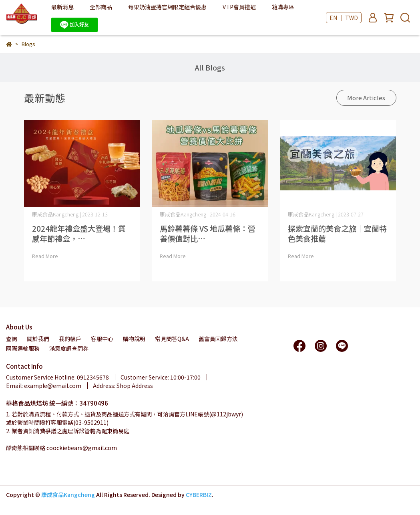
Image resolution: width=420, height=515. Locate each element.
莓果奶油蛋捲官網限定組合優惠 (167, 7)
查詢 (12, 339)
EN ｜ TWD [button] (344, 18)
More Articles (366, 98)
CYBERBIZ (199, 495)
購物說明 (134, 339)
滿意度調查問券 (69, 348)
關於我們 (38, 339)
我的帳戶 (70, 339)
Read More (45, 256)
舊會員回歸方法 (218, 339)
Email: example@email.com (44, 386)
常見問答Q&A (172, 339)
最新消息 (62, 7)
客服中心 (102, 339)
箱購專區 (283, 7)
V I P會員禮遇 (239, 7)
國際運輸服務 (23, 348)
